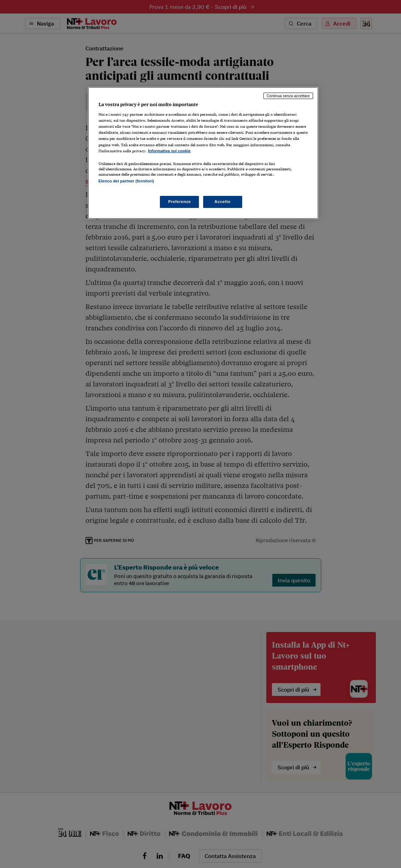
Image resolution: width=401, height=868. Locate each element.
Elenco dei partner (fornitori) (126, 181)
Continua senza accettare (288, 96)
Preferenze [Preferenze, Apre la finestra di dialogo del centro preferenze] (179, 202)
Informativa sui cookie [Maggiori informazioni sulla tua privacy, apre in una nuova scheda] (169, 151)
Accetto (223, 202)
